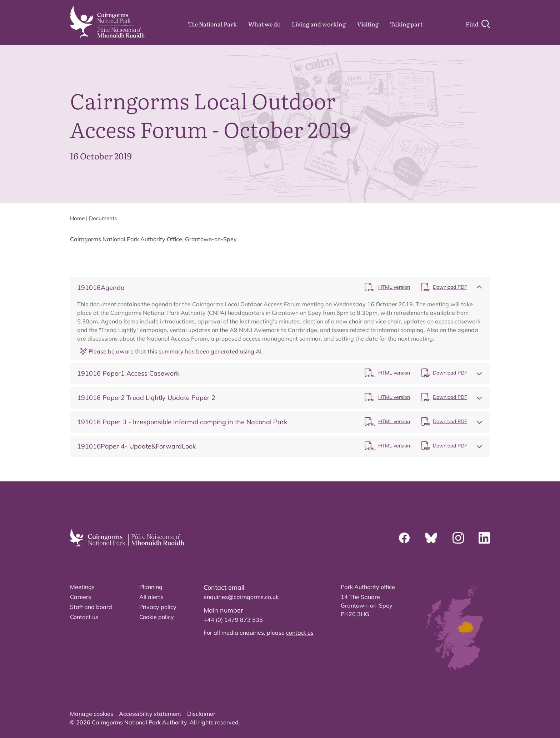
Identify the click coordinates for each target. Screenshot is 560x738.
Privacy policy (158, 607)
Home (77, 218)
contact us (300, 633)
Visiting (368, 24)
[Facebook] (404, 538)
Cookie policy (157, 617)
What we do (264, 24)
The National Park (212, 24)
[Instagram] (458, 538)
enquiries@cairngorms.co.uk (241, 597)
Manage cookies (92, 714)
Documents (103, 218)
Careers (81, 597)
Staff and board (91, 607)
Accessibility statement (150, 714)
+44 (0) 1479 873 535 (233, 620)
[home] (107, 22)
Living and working (319, 24)
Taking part (406, 24)
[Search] (478, 24)
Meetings (82, 587)
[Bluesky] (431, 538)
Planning (151, 587)
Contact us (84, 617)
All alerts (151, 597)
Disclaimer (201, 714)
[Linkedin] (484, 538)
